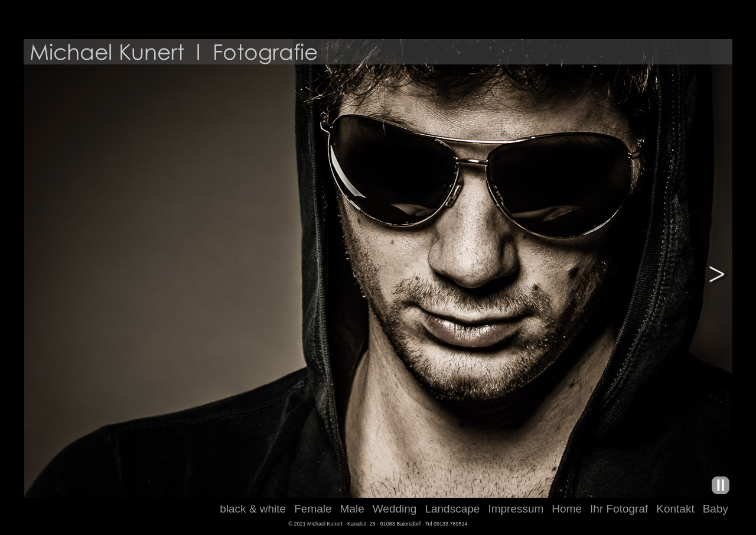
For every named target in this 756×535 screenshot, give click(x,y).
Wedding (395, 509)
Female (313, 509)
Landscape (452, 509)
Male (352, 509)
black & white (253, 509)
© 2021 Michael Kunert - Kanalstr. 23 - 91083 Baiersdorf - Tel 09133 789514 (378, 524)
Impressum (516, 509)
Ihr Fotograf (619, 509)
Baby (716, 509)
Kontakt (675, 509)
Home (567, 509)
